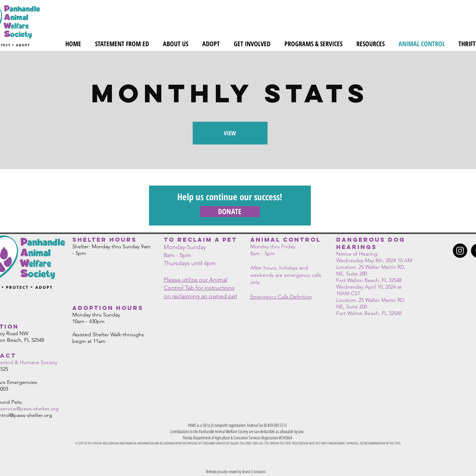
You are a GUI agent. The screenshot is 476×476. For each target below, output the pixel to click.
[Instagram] (460, 251)
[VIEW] (230, 133)
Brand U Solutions (254, 471)
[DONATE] (230, 212)
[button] (176, 44)
